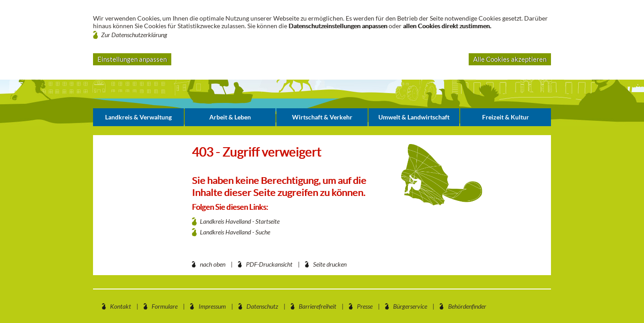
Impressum (212, 306)
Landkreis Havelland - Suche (235, 232)
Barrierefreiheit (318, 306)
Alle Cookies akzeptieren (510, 59)
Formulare (165, 306)
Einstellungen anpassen (132, 59)
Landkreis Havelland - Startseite (240, 221)
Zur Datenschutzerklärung (134, 35)
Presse (365, 306)
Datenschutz (262, 306)
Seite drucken (330, 264)
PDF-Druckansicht (269, 264)
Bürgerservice (410, 306)
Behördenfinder (467, 306)
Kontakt (121, 306)
